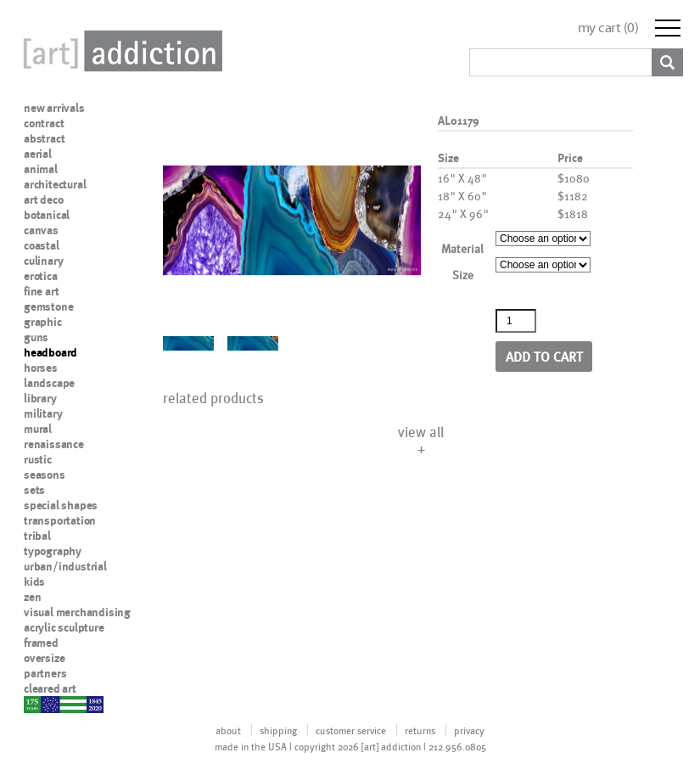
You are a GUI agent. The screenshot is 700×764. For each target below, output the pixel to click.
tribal (37, 536)
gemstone (48, 306)
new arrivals (54, 108)
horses (41, 368)
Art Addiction (120, 51)
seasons (45, 475)
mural (38, 429)
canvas (41, 230)
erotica (41, 276)
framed (41, 643)
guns (36, 337)
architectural (55, 184)
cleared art (50, 688)
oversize (44, 658)
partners (45, 673)
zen (32, 597)
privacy (469, 730)
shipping (278, 730)
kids (34, 581)
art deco (43, 199)
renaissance (54, 444)
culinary (43, 261)
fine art (41, 291)
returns (420, 730)
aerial (38, 154)
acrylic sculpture (64, 627)
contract (44, 123)
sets (34, 490)
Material (462, 248)
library (40, 398)
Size (463, 275)
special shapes (61, 505)
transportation (60, 520)
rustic (38, 459)
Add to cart (544, 356)
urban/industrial (65, 566)
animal (41, 169)
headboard (50, 352)
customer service (351, 730)
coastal (42, 245)
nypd (36, 704)
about (228, 730)
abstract (44, 138)
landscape (49, 383)
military (43, 413)
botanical (47, 215)
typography (53, 551)
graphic (43, 322)
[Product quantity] (516, 321)
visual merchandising (77, 612)
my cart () (608, 28)
